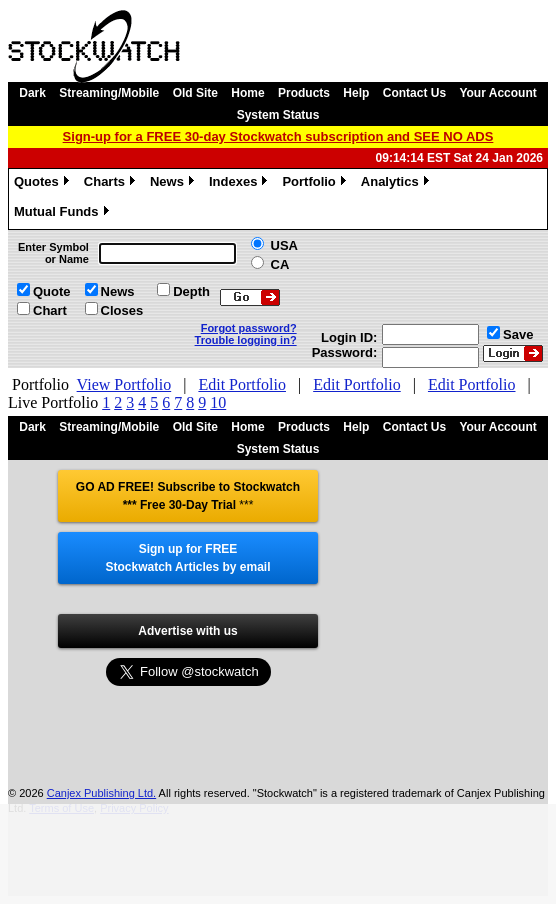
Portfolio (316, 184)
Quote (52, 291)
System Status (278, 115)
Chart (50, 310)
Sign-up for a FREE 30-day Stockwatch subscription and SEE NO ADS (278, 136)
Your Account (497, 93)
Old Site (195, 93)
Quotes (44, 184)
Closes (122, 310)
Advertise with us (187, 631)
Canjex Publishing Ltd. (101, 793)
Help (356, 93)
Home (247, 93)
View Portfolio (124, 384)
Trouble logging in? (246, 340)
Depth (191, 291)
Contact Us (414, 93)
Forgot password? (249, 328)
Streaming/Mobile (109, 93)
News (174, 184)
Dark (32, 93)
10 (218, 402)
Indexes (240, 184)
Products (304, 93)
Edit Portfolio (242, 384)
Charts (112, 184)
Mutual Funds (64, 214)
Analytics (397, 184)
